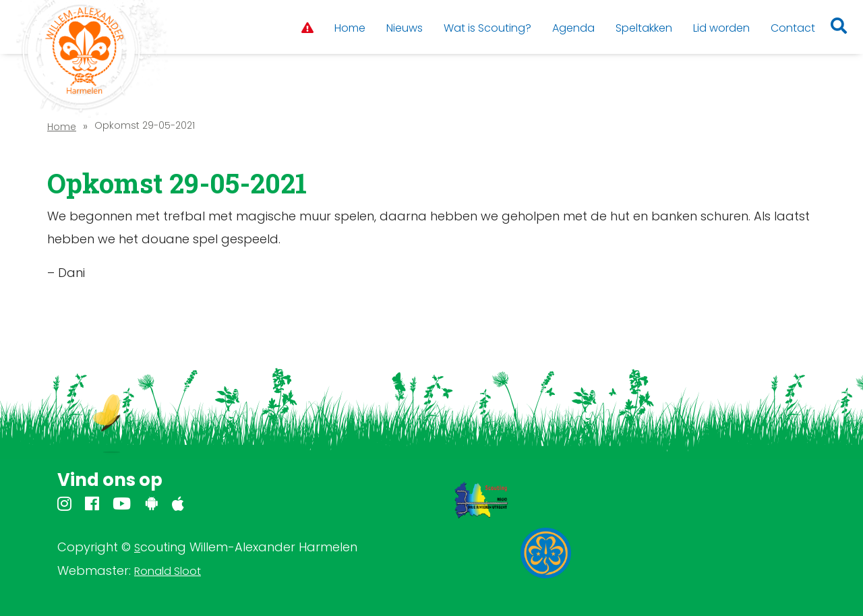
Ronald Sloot (168, 571)
